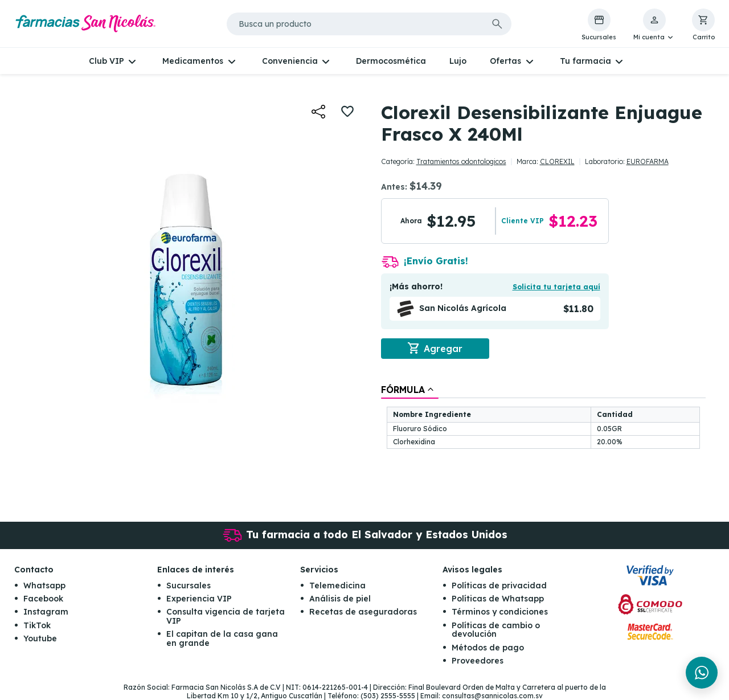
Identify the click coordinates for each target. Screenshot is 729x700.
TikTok (37, 625)
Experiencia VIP (199, 599)
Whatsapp (44, 586)
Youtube (40, 638)
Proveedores (478, 661)
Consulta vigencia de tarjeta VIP (226, 616)
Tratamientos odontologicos (461, 161)
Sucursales (189, 586)
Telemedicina (337, 586)
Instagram (46, 612)
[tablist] (543, 417)
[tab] (410, 390)
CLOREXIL (557, 161)
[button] (654, 25)
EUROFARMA (648, 161)
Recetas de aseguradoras (363, 612)
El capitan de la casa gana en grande (222, 638)
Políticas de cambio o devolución (496, 630)
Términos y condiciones (500, 612)
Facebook (43, 599)
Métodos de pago (488, 648)
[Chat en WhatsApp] (702, 673)
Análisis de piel (340, 599)
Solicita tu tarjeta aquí (556, 287)
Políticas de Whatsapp (498, 599)
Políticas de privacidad (499, 586)
